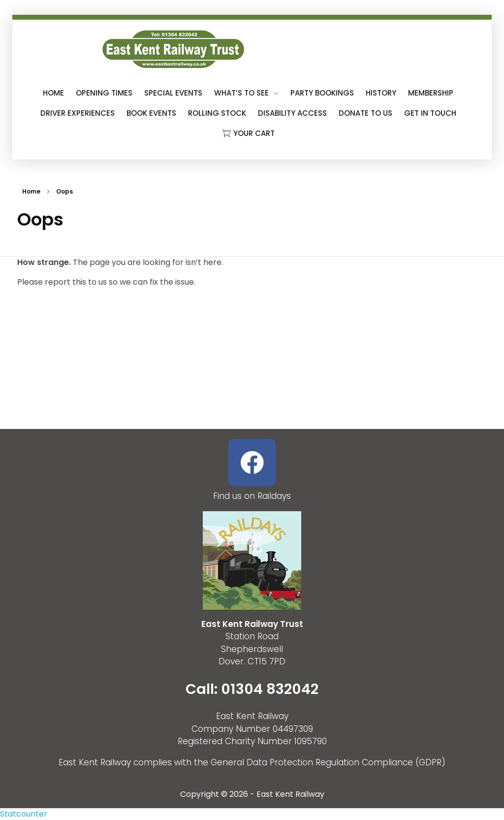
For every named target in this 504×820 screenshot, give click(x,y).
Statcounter (24, 814)
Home (31, 191)
